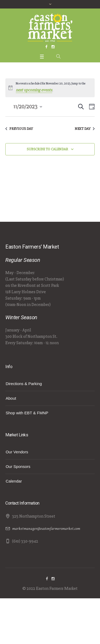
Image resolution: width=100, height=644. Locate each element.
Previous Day (19, 129)
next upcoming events (34, 90)
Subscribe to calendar (47, 149)
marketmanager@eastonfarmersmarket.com (46, 529)
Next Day (85, 129)
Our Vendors (17, 452)
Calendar (14, 481)
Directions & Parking (24, 384)
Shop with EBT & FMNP (27, 413)
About (11, 398)
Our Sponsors (18, 466)
